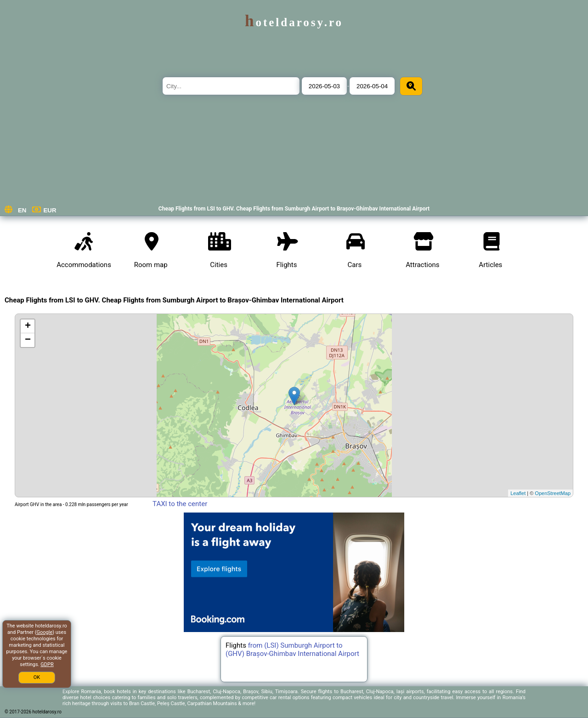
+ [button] (28, 326)
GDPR (47, 664)
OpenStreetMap (553, 493)
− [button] (28, 340)
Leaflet (518, 493)
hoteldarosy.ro (294, 22)
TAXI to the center (179, 504)
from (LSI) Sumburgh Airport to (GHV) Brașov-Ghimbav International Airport (292, 650)
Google (45, 632)
